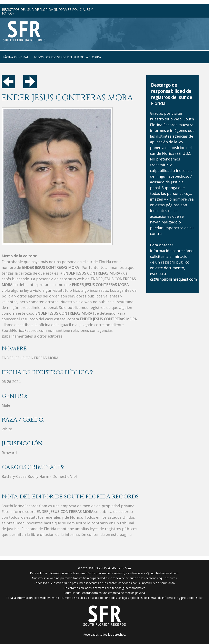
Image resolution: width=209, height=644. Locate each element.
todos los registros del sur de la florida (67, 57)
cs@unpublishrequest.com (161, 573)
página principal (16, 57)
